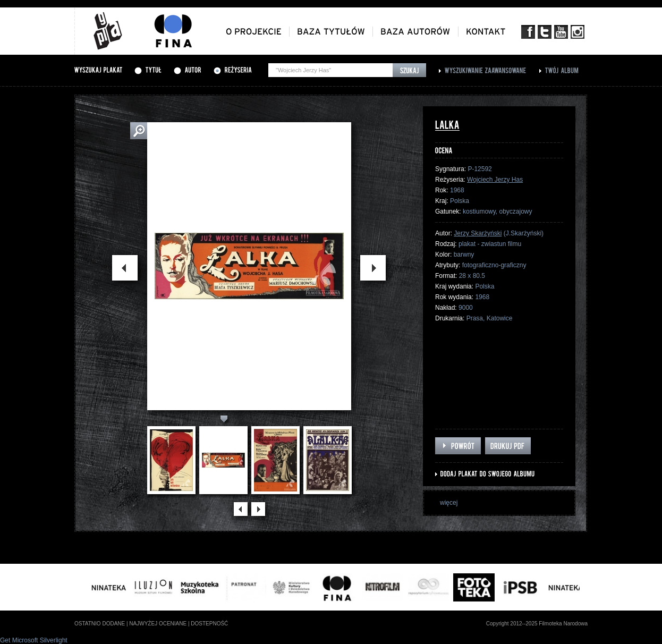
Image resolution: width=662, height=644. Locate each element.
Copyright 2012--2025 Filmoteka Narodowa (537, 624)
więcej (449, 503)
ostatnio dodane (100, 624)
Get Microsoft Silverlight (34, 640)
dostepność (209, 624)
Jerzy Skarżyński (478, 233)
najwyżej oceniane (158, 624)
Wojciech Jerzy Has (495, 180)
